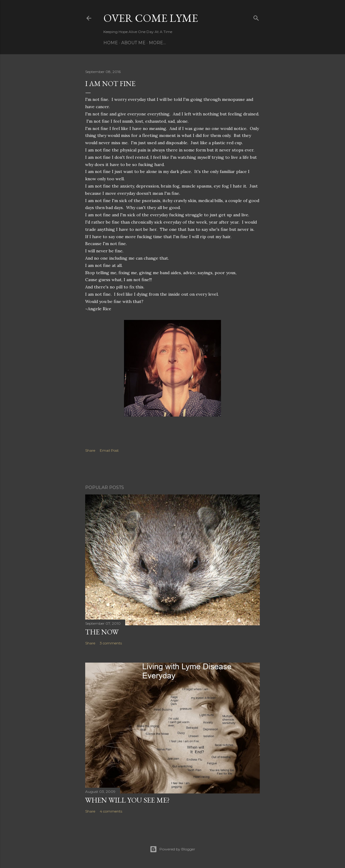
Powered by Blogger (172, 849)
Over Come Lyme (151, 18)
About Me (133, 43)
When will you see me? (127, 800)
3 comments (111, 643)
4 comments (111, 811)
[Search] (256, 17)
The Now (102, 632)
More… (157, 43)
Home (111, 43)
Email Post (109, 450)
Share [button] (90, 450)
